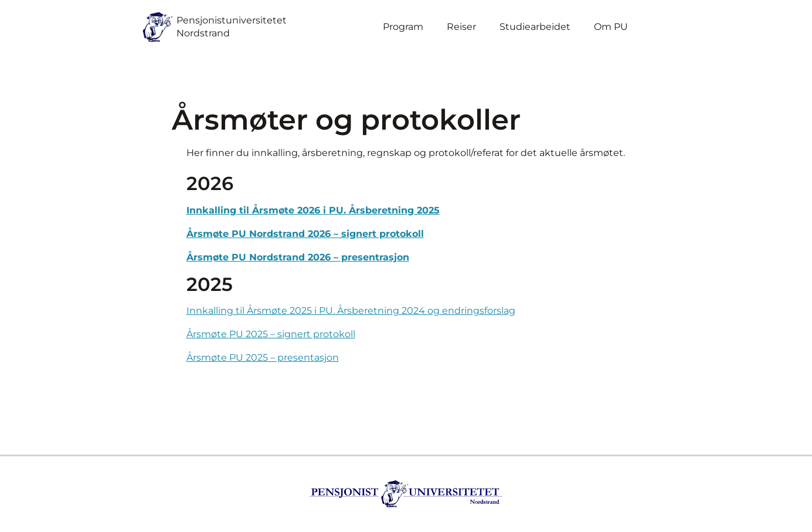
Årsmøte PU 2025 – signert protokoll (271, 334)
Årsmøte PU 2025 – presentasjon (263, 358)
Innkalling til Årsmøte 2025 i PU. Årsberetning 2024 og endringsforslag (351, 311)
